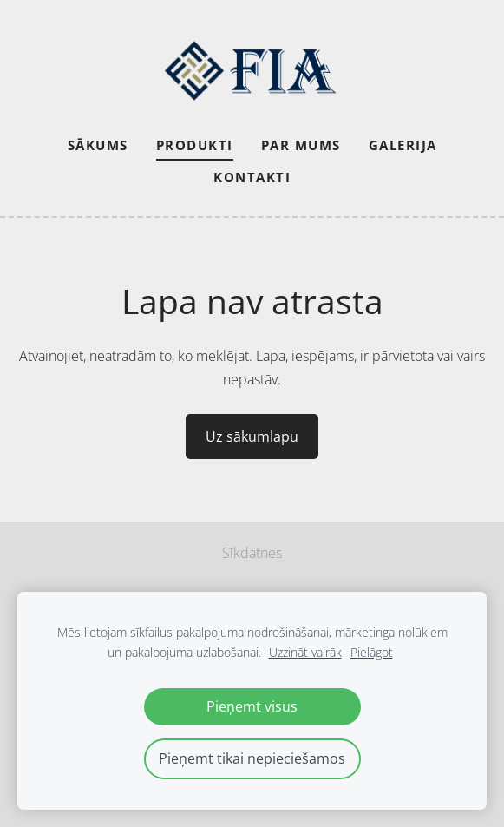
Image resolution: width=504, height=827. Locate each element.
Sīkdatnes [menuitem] (252, 553)
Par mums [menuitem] (301, 145)
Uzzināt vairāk (305, 652)
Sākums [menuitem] (98, 145)
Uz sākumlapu (252, 436)
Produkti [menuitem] (195, 145)
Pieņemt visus (252, 706)
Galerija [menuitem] (403, 145)
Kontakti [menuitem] (252, 177)
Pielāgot (372, 652)
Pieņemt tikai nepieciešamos (252, 758)
